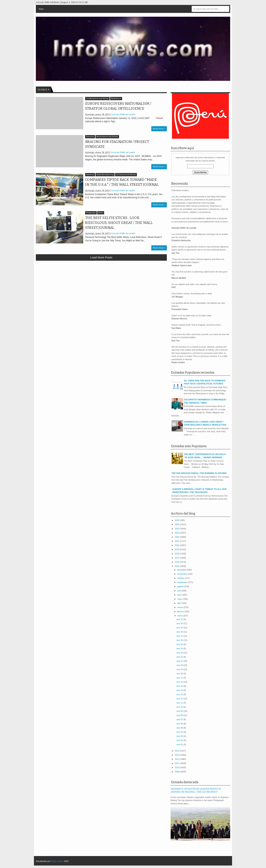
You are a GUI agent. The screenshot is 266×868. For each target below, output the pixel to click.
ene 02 (180, 740)
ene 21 (180, 661)
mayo (180, 599)
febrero (181, 611)
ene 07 (180, 719)
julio (179, 591)
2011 (177, 763)
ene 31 (180, 619)
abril (180, 603)
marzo (180, 607)
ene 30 (180, 623)
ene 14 (180, 690)
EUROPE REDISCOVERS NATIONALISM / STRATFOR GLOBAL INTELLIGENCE (118, 106)
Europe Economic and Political (97, 99)
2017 (177, 558)
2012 (177, 759)
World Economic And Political (107, 137)
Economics (90, 137)
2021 (177, 541)
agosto (181, 586)
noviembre (182, 574)
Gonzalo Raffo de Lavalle (123, 115)
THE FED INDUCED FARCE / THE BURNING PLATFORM (199, 473)
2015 (177, 566)
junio (180, 595)
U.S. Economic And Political (126, 175)
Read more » (159, 129)
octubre (181, 578)
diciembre (182, 570)
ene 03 (180, 736)
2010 (177, 767)
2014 (177, 751)
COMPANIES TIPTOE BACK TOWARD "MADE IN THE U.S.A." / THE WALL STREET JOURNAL (122, 182)
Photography (91, 213)
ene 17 (180, 678)
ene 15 (180, 686)
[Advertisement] (101, 291)
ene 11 (180, 703)
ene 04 (180, 732)
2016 (177, 562)
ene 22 (180, 657)
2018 (177, 554)
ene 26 (180, 640)
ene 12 (180, 699)
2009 (177, 772)
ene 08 (180, 715)
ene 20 (180, 665)
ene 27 (180, 636)
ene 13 (180, 694)
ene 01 (180, 744)
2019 (177, 549)
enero (180, 616)
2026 (177, 520)
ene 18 (180, 674)
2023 (177, 533)
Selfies (101, 213)
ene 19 (180, 669)
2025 (177, 524)
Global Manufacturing (105, 175)
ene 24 (180, 648)
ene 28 (180, 632)
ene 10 (180, 707)
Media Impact (57, 861)
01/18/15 (42, 90)
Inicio (41, 9)
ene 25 (180, 644)
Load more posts (101, 257)
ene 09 (180, 711)
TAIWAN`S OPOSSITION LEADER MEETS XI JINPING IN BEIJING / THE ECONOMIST (196, 790)
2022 (177, 537)
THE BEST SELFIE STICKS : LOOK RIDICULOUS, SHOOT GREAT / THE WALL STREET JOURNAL (119, 223)
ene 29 (180, 628)
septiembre (183, 582)
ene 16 (180, 682)
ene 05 (180, 728)
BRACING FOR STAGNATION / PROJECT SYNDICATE (117, 144)
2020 (177, 545)
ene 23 (180, 653)
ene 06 (180, 724)
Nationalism (116, 99)
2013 (177, 755)
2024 (177, 529)
